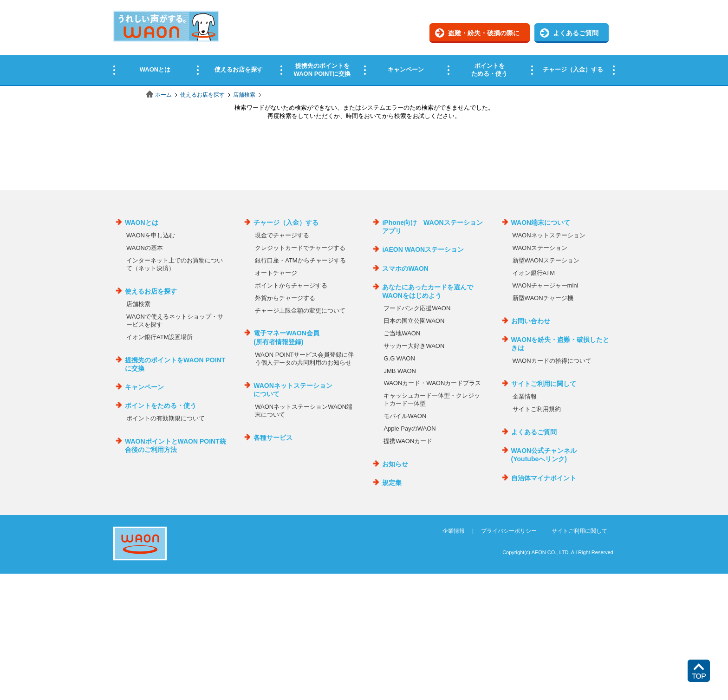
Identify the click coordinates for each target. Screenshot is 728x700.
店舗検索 (244, 95)
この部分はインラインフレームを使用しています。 (364, 43)
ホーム (163, 95)
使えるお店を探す (202, 95)
